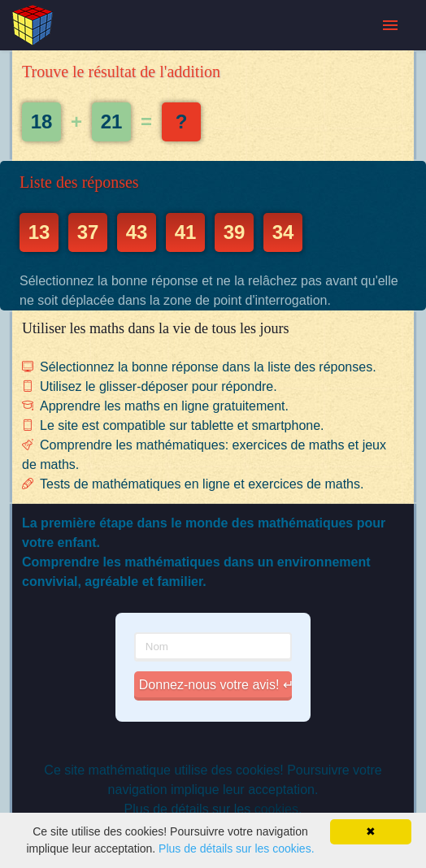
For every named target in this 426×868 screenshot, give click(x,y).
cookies (276, 809)
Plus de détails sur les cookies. (236, 848)
